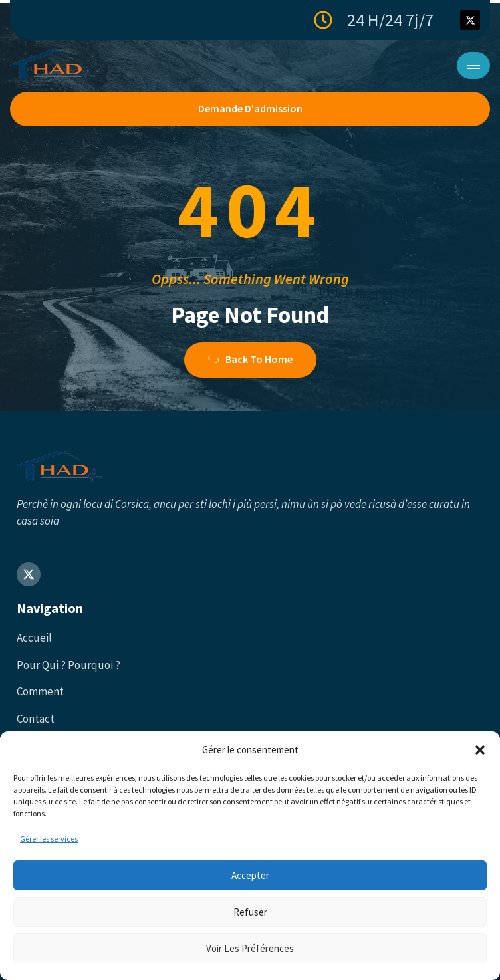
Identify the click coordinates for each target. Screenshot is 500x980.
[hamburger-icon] (473, 65)
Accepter (250, 875)
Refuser (250, 912)
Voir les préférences (250, 948)
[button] (480, 750)
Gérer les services (49, 839)
